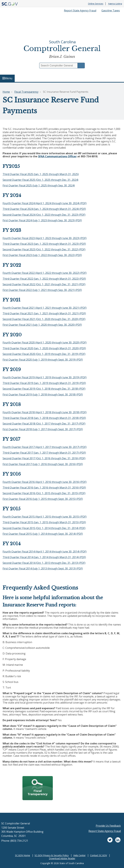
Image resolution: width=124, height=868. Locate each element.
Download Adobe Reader (62, 858)
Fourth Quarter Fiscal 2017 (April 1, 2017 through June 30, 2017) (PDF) (45, 447)
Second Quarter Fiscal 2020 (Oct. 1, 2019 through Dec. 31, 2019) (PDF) (44, 354)
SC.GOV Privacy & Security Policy (52, 855)
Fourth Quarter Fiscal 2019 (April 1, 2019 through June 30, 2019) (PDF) (45, 377)
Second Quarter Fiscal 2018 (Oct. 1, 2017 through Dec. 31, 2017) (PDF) (44, 424)
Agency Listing (115, 4)
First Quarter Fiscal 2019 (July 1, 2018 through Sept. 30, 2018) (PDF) (43, 395)
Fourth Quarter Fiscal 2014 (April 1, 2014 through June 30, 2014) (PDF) (45, 552)
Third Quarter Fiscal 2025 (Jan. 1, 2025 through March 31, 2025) (41, 174)
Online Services (96, 4)
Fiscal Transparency (26, 92)
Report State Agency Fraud (80, 11)
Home (6, 92)
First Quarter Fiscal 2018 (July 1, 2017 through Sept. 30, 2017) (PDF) (43, 429)
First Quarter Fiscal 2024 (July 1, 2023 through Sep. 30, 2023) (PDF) (42, 220)
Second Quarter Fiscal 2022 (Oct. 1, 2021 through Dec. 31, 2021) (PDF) (44, 284)
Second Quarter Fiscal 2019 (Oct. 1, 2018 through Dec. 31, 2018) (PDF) (44, 389)
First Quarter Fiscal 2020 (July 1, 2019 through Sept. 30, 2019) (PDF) (43, 360)
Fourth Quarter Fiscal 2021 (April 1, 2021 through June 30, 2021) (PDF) (45, 308)
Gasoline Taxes (111, 11)
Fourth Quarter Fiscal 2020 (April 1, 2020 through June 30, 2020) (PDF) (45, 342)
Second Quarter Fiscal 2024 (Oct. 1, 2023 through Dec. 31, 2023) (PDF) (44, 215)
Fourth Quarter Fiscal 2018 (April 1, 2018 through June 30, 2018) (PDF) (45, 412)
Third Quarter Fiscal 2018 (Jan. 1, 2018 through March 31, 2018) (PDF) (44, 418)
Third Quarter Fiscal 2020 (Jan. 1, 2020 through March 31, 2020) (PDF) (44, 348)
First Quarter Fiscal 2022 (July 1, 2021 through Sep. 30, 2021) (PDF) (42, 290)
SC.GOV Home (23, 855)
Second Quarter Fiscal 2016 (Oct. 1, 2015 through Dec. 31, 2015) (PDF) (44, 493)
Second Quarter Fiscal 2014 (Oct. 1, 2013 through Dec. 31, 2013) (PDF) (44, 563)
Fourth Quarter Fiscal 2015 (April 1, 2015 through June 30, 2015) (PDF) (45, 517)
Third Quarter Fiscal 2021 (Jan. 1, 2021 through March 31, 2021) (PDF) (44, 313)
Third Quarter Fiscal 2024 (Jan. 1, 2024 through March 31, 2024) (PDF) (44, 209)
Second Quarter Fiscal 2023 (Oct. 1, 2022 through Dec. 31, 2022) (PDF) (44, 249)
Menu (7, 78)
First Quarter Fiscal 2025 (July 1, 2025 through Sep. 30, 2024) (39, 185)
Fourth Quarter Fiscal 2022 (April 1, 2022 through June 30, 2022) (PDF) (45, 273)
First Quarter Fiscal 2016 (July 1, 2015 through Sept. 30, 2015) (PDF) (43, 499)
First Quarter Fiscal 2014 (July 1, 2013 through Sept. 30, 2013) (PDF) (43, 568)
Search (81, 66)
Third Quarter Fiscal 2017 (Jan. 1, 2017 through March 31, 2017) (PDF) (44, 453)
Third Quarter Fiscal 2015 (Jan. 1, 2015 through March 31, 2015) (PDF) (44, 522)
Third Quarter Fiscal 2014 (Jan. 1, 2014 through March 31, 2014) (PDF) (44, 557)
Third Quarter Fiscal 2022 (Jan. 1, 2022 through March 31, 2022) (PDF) (44, 279)
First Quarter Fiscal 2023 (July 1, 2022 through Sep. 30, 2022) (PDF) (42, 255)
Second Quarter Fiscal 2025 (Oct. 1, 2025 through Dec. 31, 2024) (40, 180)
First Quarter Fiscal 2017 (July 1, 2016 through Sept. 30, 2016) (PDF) (43, 464)
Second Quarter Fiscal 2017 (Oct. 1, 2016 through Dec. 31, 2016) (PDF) (44, 458)
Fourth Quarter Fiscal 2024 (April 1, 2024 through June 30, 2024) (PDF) (45, 203)
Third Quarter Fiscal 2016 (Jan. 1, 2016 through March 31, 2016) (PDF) (44, 488)
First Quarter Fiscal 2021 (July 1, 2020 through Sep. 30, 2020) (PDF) (42, 325)
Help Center (79, 855)
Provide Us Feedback (108, 826)
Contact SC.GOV (98, 855)
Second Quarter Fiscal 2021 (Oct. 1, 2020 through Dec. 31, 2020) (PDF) (44, 319)
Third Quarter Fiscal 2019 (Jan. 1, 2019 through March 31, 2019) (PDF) (44, 383)
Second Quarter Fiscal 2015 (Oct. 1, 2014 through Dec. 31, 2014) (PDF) (44, 528)
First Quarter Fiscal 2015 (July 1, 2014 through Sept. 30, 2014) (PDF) (43, 534)
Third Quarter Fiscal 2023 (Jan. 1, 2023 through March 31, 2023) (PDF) (44, 244)
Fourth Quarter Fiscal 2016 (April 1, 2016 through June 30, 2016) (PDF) (45, 482)
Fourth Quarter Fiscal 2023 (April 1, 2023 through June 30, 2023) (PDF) (45, 238)
